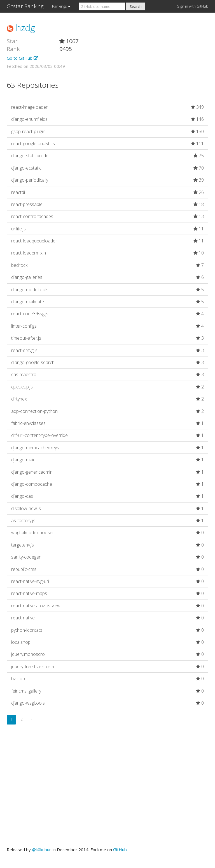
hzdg (21, 28)
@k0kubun (42, 850)
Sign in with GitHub (193, 6)
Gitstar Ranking (25, 6)
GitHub (120, 850)
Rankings (61, 6)
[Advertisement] (107, 792)
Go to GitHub (22, 58)
